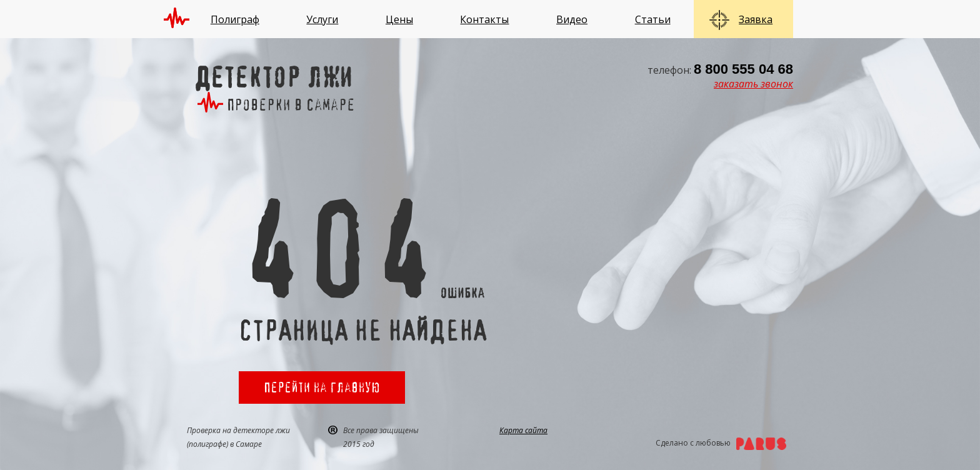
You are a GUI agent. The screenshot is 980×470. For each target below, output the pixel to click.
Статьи (653, 19)
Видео (572, 19)
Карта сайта (523, 430)
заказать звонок (753, 84)
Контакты (484, 19)
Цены (399, 19)
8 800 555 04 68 (743, 69)
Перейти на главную (322, 387)
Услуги (322, 19)
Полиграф (235, 19)
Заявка (756, 19)
